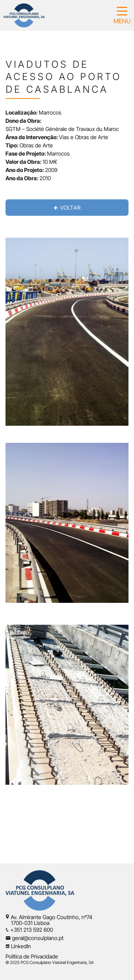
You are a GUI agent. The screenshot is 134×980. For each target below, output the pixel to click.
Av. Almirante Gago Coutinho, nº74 (52, 917)
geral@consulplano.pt (38, 938)
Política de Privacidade (32, 956)
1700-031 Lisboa (27, 923)
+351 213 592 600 (32, 930)
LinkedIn (21, 946)
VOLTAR (67, 208)
